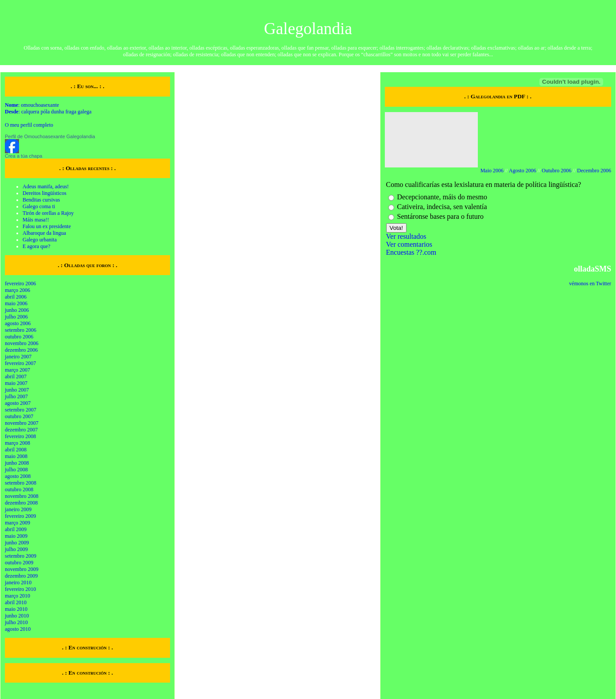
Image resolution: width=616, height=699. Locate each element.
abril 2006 (16, 297)
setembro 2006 (21, 330)
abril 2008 (16, 450)
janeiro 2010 (18, 582)
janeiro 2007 (18, 357)
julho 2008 (16, 470)
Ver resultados (406, 236)
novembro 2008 (22, 496)
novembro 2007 (22, 423)
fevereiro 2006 (20, 283)
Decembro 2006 (594, 171)
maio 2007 (16, 383)
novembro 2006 (22, 343)
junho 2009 (17, 543)
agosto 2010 (18, 629)
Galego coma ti (39, 206)
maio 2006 (16, 303)
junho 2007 (17, 390)
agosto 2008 (18, 476)
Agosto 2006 (523, 171)
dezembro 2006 (21, 350)
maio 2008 (16, 456)
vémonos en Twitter (590, 283)
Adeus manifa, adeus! (46, 186)
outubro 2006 (19, 337)
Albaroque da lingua (44, 233)
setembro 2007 (21, 410)
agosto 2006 (18, 323)
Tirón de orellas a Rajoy (48, 213)
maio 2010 (16, 609)
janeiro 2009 (18, 509)
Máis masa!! (36, 220)
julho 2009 (16, 549)
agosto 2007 (18, 403)
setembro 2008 (21, 483)
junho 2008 (17, 463)
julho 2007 (16, 396)
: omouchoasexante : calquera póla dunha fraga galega (48, 108)
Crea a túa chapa (23, 156)
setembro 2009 (21, 556)
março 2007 (17, 370)
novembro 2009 (22, 569)
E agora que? (37, 246)
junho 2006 (17, 310)
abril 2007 (16, 377)
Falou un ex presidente (47, 226)
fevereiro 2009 (20, 516)
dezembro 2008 (21, 503)
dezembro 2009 (21, 576)
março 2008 (17, 443)
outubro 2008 (19, 489)
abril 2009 (16, 529)
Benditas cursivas (41, 200)
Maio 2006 (492, 171)
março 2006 (17, 290)
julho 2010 (16, 622)
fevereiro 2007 (20, 363)
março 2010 (17, 596)
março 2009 (17, 523)
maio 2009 (16, 536)
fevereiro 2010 (20, 589)
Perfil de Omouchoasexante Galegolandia (50, 136)
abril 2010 (16, 602)
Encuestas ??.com (411, 252)
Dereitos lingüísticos (45, 193)
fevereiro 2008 (20, 436)
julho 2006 (16, 317)
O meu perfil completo (29, 125)
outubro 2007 (19, 416)
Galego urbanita (40, 240)
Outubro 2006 (556, 171)
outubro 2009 (19, 563)
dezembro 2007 (21, 430)
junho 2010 (17, 616)
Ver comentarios (409, 244)
